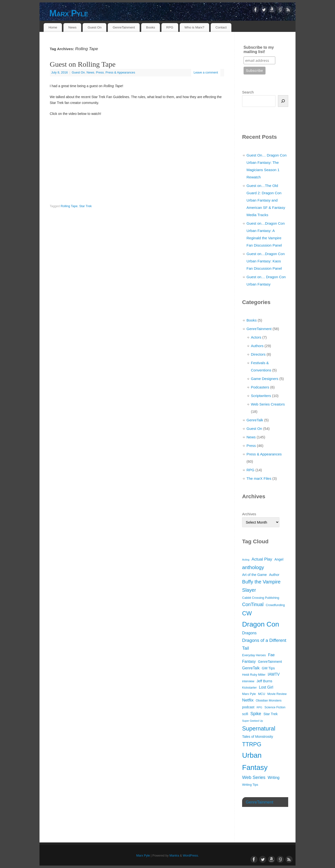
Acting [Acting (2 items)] (246, 560)
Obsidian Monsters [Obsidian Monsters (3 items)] (269, 701)
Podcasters (260, 387)
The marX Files (259, 478)
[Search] (283, 101)
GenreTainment (124, 27)
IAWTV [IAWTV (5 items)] (274, 674)
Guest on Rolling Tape (83, 64)
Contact (221, 27)
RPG (170, 27)
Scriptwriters (261, 396)
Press (100, 73)
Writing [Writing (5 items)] (274, 778)
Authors (257, 346)
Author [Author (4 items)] (274, 575)
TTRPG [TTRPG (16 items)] (252, 744)
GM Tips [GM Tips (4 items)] (268, 668)
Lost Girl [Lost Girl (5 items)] (266, 687)
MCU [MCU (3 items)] (262, 694)
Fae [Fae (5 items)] (271, 655)
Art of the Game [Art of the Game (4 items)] (254, 575)
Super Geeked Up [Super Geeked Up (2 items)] (252, 721)
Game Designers (265, 379)
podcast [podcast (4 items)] (248, 707)
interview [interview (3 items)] (248, 681)
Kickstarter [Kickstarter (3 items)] (249, 688)
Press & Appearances (120, 73)
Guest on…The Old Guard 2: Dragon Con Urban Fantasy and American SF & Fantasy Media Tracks (266, 200)
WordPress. (191, 856)
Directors (258, 354)
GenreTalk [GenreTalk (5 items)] (251, 668)
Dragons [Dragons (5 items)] (249, 633)
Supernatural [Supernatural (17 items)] (259, 728)
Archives (249, 514)
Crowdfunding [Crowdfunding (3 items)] (275, 605)
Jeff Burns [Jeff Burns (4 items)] (264, 681)
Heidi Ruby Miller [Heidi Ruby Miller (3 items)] (254, 675)
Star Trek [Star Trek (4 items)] (270, 714)
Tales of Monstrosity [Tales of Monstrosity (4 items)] (258, 737)
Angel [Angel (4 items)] (279, 559)
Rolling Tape (69, 206)
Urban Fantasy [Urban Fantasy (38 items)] (255, 761)
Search (248, 92)
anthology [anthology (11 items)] (253, 567)
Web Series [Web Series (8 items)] (254, 777)
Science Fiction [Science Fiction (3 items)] (275, 707)
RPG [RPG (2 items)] (259, 707)
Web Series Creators (268, 404)
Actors (256, 337)
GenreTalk (255, 420)
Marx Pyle (69, 13)
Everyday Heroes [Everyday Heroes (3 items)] (254, 655)
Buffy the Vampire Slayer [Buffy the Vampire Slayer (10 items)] (261, 586)
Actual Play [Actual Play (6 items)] (262, 559)
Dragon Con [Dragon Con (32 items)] (261, 624)
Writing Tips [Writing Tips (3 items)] (250, 785)
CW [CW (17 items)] (247, 613)
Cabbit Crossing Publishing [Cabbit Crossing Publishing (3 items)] (261, 598)
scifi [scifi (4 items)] (245, 714)
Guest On (94, 27)
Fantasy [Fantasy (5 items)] (249, 661)
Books (151, 27)
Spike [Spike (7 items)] (256, 714)
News (72, 27)
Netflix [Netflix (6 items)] (248, 700)
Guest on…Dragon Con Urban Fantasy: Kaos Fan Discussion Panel (266, 261)
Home (53, 27)
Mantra (174, 856)
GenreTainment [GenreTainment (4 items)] (270, 662)
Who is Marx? (194, 27)
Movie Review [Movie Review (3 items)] (277, 694)
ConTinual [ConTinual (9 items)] (253, 604)
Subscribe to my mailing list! (259, 50)
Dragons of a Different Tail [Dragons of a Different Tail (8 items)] (264, 644)
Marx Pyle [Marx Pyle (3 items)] (249, 694)
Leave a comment (206, 73)
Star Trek (85, 206)
